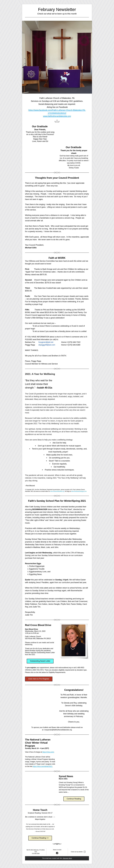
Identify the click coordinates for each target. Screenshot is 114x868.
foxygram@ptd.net (46, 342)
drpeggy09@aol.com (47, 345)
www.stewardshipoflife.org (57, 491)
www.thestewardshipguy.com (79, 491)
